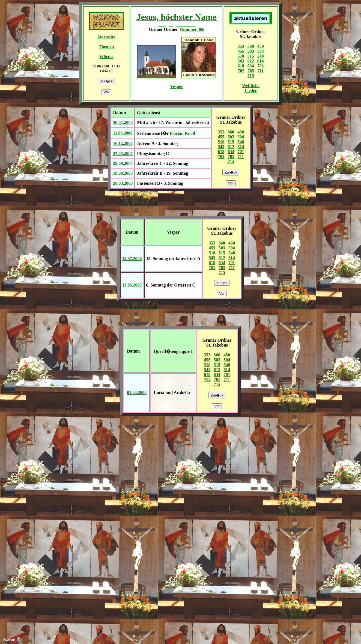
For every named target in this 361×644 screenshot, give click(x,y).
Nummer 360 (192, 29)
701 (261, 66)
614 (261, 61)
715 (251, 76)
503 (251, 51)
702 (241, 71)
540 (261, 56)
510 (241, 56)
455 (241, 51)
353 (241, 46)
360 (251, 46)
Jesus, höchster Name (177, 17)
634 (251, 66)
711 (260, 71)
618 (241, 66)
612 (251, 61)
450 (261, 46)
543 (241, 61)
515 (251, 56)
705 (251, 71)
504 (261, 51)
